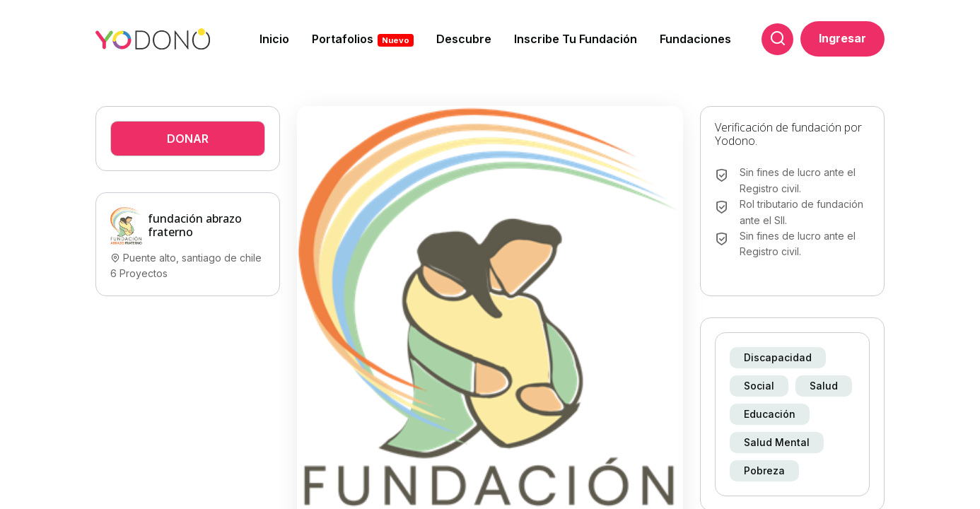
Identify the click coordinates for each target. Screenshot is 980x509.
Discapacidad (778, 357)
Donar (188, 139)
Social (759, 386)
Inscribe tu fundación (576, 39)
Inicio (274, 39)
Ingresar (842, 39)
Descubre (464, 39)
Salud (824, 386)
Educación (770, 414)
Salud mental (777, 442)
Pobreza (764, 470)
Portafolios (363, 39)
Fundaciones (695, 39)
